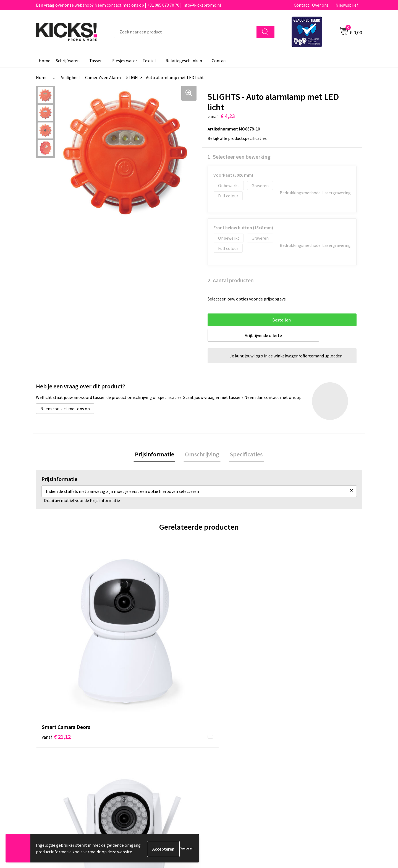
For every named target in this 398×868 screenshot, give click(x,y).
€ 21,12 (56, 636)
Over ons (320, 5)
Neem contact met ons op (65, 409)
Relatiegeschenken (184, 61)
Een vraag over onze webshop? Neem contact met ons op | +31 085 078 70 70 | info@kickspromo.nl (129, 5)
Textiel (149, 61)
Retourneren (218, 741)
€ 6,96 (218, 636)
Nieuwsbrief (347, 5)
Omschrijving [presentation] (202, 455)
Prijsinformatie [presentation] (157, 455)
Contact (302, 5)
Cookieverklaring (303, 733)
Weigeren (187, 849)
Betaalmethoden (222, 733)
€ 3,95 (299, 636)
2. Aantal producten (231, 280)
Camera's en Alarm (103, 77)
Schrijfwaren (68, 61)
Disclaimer (297, 741)
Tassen (96, 61)
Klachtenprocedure (143, 750)
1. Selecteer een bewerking (239, 157)
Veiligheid (70, 77)
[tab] (157, 455)
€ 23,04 (138, 636)
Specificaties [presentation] (244, 455)
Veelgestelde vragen (144, 733)
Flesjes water (125, 61)
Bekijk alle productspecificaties (239, 138)
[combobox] (185, 32)
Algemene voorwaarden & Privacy (318, 725)
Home (44, 61)
